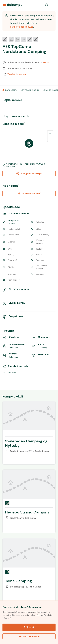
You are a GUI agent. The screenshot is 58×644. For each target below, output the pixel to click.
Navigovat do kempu (29, 174)
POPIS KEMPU (11, 90)
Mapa (45, 62)
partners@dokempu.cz (22, 27)
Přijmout (29, 627)
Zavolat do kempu (17, 74)
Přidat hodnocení (29, 193)
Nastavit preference (29, 636)
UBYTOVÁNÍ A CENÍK (30, 90)
